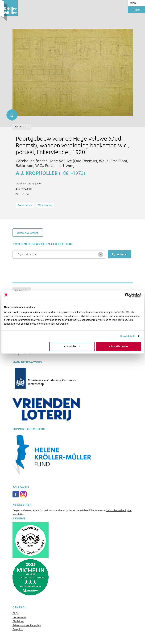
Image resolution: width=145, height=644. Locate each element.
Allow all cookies (119, 346)
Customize (72, 346)
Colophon (18, 629)
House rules (19, 617)
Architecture (25, 205)
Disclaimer (18, 621)
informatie (10, 113)
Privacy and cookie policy (27, 625)
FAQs (16, 613)
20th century (45, 205)
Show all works (28, 233)
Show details (128, 336)
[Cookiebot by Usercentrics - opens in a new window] (127, 295)
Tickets (136, 10)
